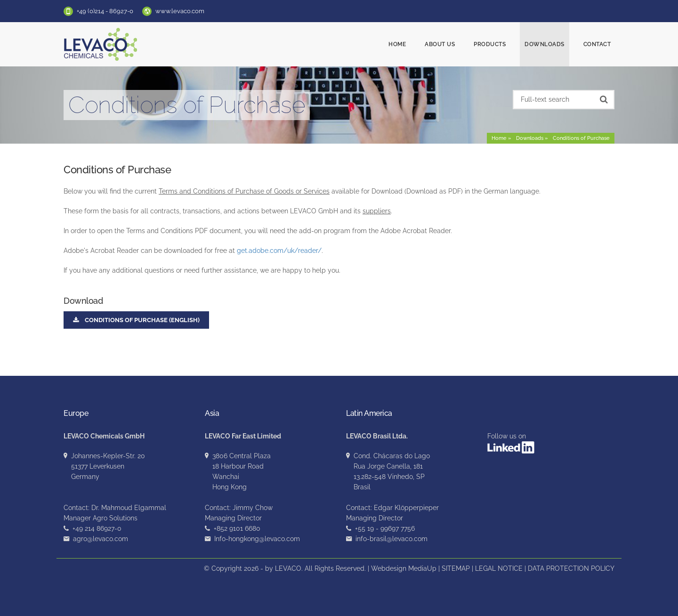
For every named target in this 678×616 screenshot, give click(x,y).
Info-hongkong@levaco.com (257, 539)
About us (440, 44)
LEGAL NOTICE (499, 568)
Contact (597, 44)
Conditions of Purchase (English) (136, 320)
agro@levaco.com (101, 539)
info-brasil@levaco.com (391, 539)
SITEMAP (456, 568)
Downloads (545, 44)
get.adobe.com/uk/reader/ (279, 251)
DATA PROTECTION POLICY (571, 568)
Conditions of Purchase (581, 138)
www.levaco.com (180, 11)
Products (490, 44)
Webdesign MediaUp (404, 568)
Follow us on (511, 443)
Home (397, 44)
